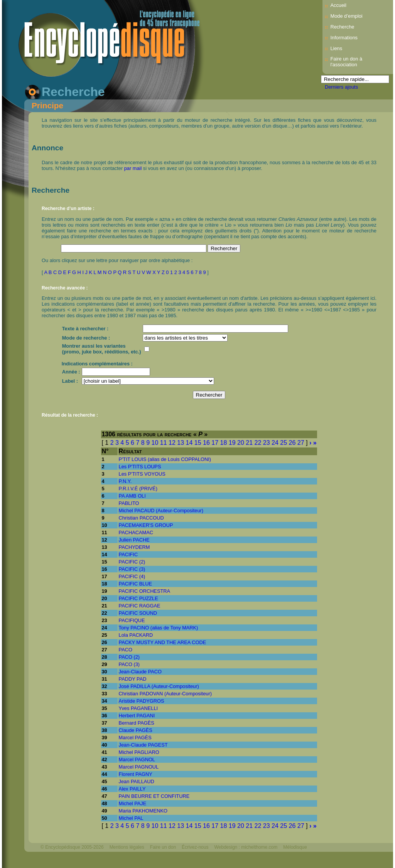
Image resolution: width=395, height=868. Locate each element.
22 (258, 443)
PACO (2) (129, 657)
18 (224, 443)
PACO (126, 650)
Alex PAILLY (132, 789)
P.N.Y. (125, 481)
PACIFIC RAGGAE (140, 606)
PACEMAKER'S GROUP (146, 525)
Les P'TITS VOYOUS (142, 474)
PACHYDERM (134, 547)
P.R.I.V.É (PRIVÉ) (138, 489)
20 (241, 443)
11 (164, 443)
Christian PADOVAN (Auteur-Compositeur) (165, 694)
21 (249, 443)
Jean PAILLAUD (137, 781)
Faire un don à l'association (346, 62)
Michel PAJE (133, 803)
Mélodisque (295, 847)
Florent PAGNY (136, 774)
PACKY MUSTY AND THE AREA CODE (163, 642)
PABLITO (129, 503)
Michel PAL (131, 818)
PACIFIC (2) (132, 562)
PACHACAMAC (136, 532)
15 (198, 443)
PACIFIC (128, 554)
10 (155, 443)
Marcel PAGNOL (137, 759)
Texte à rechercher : (85, 329)
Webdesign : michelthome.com (246, 847)
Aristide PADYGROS (142, 701)
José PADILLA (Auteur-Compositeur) (159, 686)
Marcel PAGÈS (135, 738)
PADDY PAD (133, 679)
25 (284, 443)
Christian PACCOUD (141, 518)
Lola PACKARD (136, 635)
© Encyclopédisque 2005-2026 (72, 847)
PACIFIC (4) (132, 576)
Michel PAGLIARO (139, 752)
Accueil (338, 5)
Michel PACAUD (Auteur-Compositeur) (161, 511)
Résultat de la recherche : (70, 415)
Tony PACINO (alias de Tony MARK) (159, 628)
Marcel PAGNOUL (139, 767)
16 (206, 443)
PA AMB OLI (132, 496)
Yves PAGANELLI (138, 708)
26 (292, 443)
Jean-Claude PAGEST (143, 745)
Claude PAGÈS (136, 730)
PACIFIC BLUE (136, 584)
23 (267, 443)
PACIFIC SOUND (138, 613)
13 (181, 443)
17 (215, 443)
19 (232, 443)
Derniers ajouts (341, 87)
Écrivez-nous (195, 847)
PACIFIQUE (132, 620)
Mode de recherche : (86, 338)
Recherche (342, 27)
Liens (336, 48)
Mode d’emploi (346, 16)
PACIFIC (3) (132, 569)
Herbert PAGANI (137, 716)
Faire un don (163, 847)
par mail (133, 168)
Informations (344, 38)
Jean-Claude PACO (140, 672)
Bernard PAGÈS (137, 723)
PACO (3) (129, 664)
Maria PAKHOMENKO (143, 811)
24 (275, 443)
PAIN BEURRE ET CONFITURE (154, 796)
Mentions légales (127, 847)
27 (301, 443)
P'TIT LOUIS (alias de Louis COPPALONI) (165, 459)
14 (189, 443)
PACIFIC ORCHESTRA (144, 591)
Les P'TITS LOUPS (140, 467)
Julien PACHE (134, 540)
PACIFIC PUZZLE (138, 598)
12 (172, 443)
